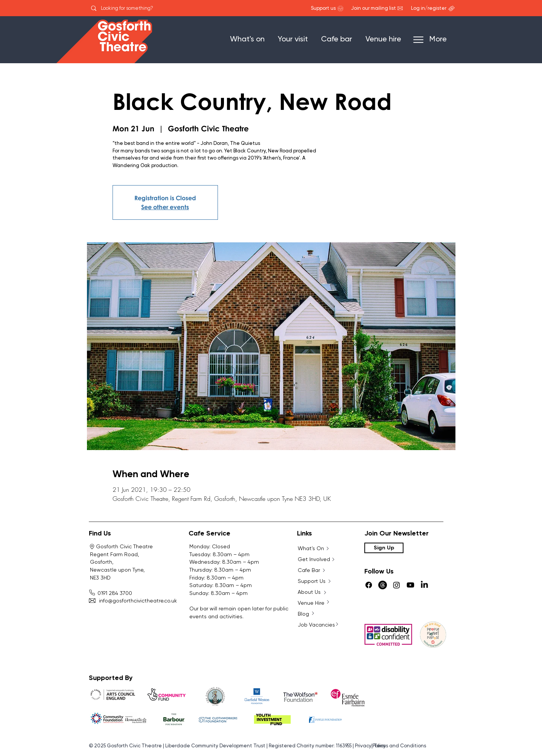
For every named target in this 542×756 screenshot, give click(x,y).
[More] (434, 40)
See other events (165, 207)
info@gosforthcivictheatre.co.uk (133, 601)
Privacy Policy (370, 746)
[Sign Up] (384, 548)
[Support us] (323, 9)
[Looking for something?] (137, 8)
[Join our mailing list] (374, 9)
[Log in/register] (429, 9)
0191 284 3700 (112, 593)
